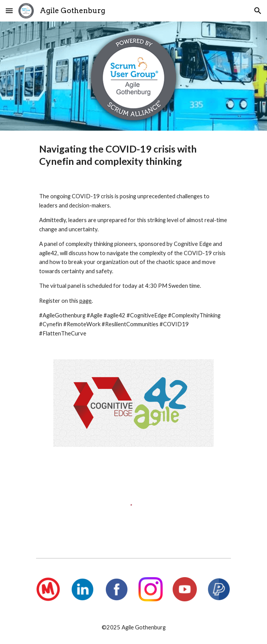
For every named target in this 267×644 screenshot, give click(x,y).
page (86, 301)
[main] (133, 155)
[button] (9, 11)
